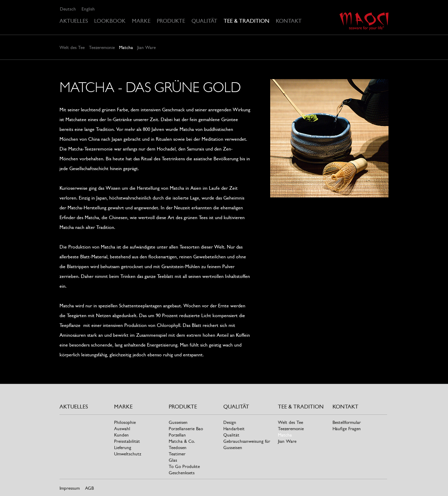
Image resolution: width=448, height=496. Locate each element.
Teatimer (177, 454)
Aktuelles (74, 21)
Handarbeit (234, 429)
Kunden (121, 435)
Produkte (171, 21)
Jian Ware (146, 47)
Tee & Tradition (247, 21)
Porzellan (177, 435)
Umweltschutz (128, 454)
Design (230, 422)
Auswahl (122, 429)
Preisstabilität (127, 441)
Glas (173, 460)
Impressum (70, 488)
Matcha (126, 47)
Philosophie (125, 422)
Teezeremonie (102, 47)
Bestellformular (347, 422)
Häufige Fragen (347, 429)
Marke (141, 21)
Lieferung (123, 448)
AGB (89, 488)
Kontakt (289, 21)
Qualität (204, 21)
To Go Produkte (184, 466)
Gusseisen (178, 422)
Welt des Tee (72, 47)
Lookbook (110, 21)
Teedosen (178, 448)
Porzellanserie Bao (186, 429)
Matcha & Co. (182, 441)
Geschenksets (182, 473)
